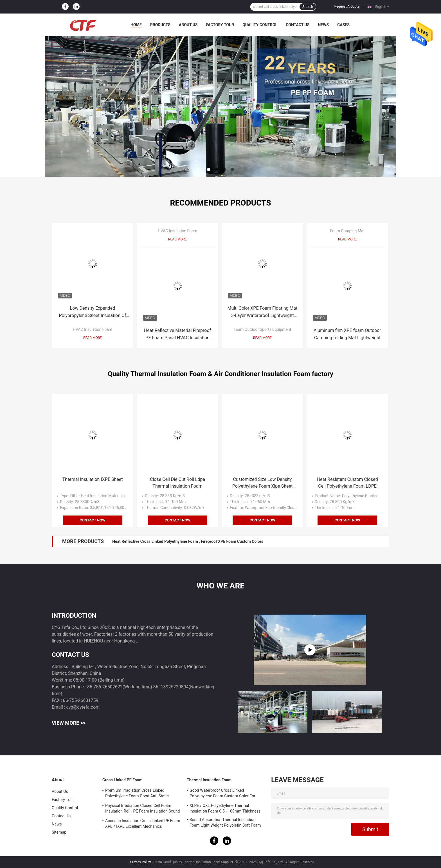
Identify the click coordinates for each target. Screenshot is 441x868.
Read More (93, 338)
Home (136, 25)
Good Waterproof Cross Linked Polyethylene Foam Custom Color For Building (222, 794)
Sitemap (59, 832)
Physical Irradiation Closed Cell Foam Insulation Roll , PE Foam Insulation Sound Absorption (143, 809)
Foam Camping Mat (347, 231)
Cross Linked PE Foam (122, 780)
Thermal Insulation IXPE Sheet (93, 479)
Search (308, 7)
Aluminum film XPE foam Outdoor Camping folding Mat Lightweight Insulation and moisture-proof (347, 335)
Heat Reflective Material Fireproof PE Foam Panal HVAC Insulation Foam (177, 335)
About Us (188, 25)
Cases (343, 25)
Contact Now (92, 520)
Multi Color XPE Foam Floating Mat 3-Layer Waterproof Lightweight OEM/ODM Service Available (263, 312)
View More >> (69, 723)
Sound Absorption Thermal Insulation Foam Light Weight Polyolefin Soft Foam (225, 822)
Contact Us (298, 25)
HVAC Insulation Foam (93, 329)
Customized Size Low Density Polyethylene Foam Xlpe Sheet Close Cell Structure (263, 483)
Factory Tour (220, 25)
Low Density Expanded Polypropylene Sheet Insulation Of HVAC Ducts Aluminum (92, 312)
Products (160, 25)
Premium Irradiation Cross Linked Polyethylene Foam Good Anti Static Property (137, 794)
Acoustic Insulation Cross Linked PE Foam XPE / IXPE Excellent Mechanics (143, 824)
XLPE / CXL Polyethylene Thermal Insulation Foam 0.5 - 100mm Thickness (225, 808)
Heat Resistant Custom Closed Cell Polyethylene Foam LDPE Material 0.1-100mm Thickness (347, 483)
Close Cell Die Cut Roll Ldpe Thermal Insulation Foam (177, 483)
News (323, 25)
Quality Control (260, 25)
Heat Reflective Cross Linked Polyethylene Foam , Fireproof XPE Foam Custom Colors (188, 541)
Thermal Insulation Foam (209, 780)
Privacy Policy (141, 862)
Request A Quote (347, 6)
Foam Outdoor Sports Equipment (262, 329)
